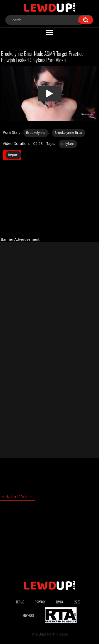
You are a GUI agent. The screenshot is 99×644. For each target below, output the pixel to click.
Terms (20, 602)
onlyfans (68, 144)
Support (28, 615)
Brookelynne (36, 133)
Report (13, 155)
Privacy (40, 602)
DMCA (60, 602)
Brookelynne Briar (69, 133)
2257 (77, 602)
